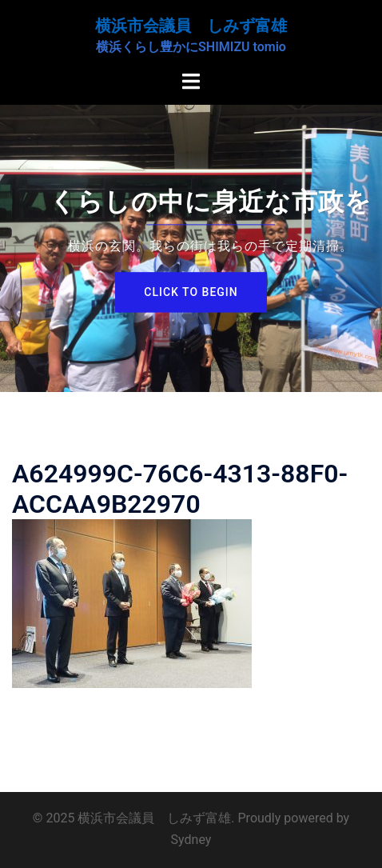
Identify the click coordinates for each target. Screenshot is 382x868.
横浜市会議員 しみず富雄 (191, 26)
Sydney (191, 840)
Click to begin (191, 292)
